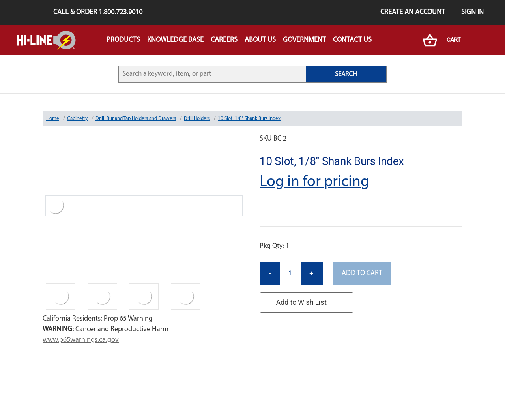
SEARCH (346, 74)
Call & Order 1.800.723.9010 (98, 12)
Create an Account (413, 12)
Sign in (472, 12)
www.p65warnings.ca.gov (81, 340)
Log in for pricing (314, 182)
